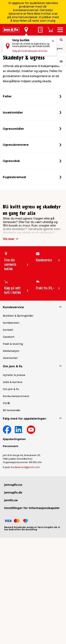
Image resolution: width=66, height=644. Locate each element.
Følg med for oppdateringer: (25, 419)
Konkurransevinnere (16, 396)
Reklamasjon (11, 351)
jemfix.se (11, 500)
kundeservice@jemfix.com (25, 467)
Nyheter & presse (14, 375)
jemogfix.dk (13, 493)
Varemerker (10, 358)
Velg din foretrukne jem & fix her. (30, 51)
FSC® (6, 403)
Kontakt (8, 330)
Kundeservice (13, 307)
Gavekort (9, 337)
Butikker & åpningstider (18, 316)
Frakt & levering (13, 344)
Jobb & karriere (13, 382)
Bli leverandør (12, 410)
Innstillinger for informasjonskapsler (32, 508)
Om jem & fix (13, 366)
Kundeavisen (11, 323)
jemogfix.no (13, 485)
